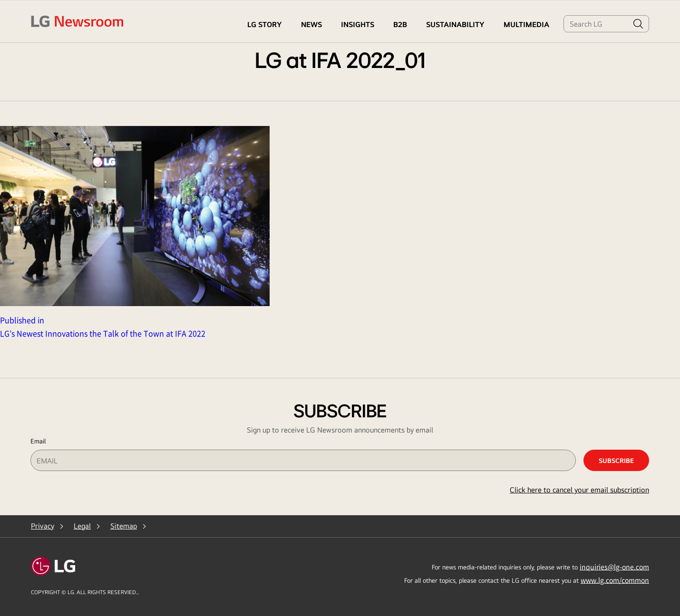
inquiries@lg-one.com (614, 567)
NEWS (311, 24)
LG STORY (265, 24)
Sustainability (455, 24)
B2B (400, 24)
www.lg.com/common (615, 580)
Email (38, 441)
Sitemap (124, 526)
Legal (82, 526)
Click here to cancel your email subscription (579, 490)
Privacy (43, 526)
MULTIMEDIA (526, 24)
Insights (358, 24)
